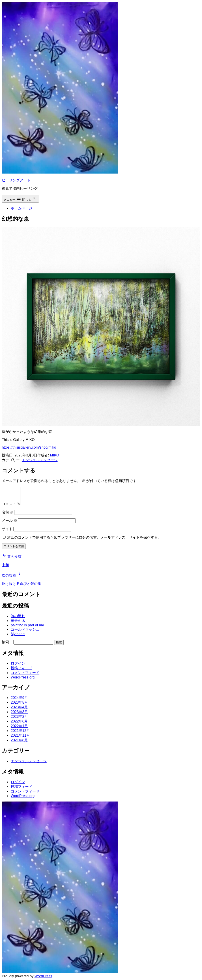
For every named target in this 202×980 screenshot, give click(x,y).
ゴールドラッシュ (25, 629)
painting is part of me (27, 625)
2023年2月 (19, 717)
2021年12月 (20, 731)
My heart (18, 634)
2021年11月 (20, 735)
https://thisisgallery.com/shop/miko (29, 447)
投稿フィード (21, 668)
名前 (8, 512)
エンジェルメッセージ (40, 460)
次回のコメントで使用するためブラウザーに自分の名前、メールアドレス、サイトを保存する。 (84, 537)
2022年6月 (19, 721)
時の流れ (18, 616)
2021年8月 (19, 740)
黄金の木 (18, 621)
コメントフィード (25, 673)
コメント (11, 504)
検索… (7, 642)
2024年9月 (19, 698)
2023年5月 (19, 702)
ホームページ (21, 208)
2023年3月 (19, 712)
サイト (7, 529)
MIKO (55, 455)
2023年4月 (19, 707)
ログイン (18, 663)
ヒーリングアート (16, 180)
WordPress (43, 976)
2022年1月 (19, 726)
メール (9, 521)
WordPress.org (23, 677)
